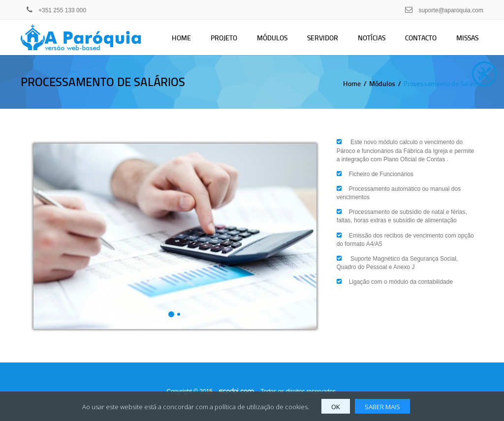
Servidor (323, 38)
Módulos (272, 38)
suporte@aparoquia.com (451, 10)
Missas (467, 38)
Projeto (224, 38)
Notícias (372, 38)
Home (181, 38)
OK (336, 407)
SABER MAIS (382, 407)
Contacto (421, 38)
